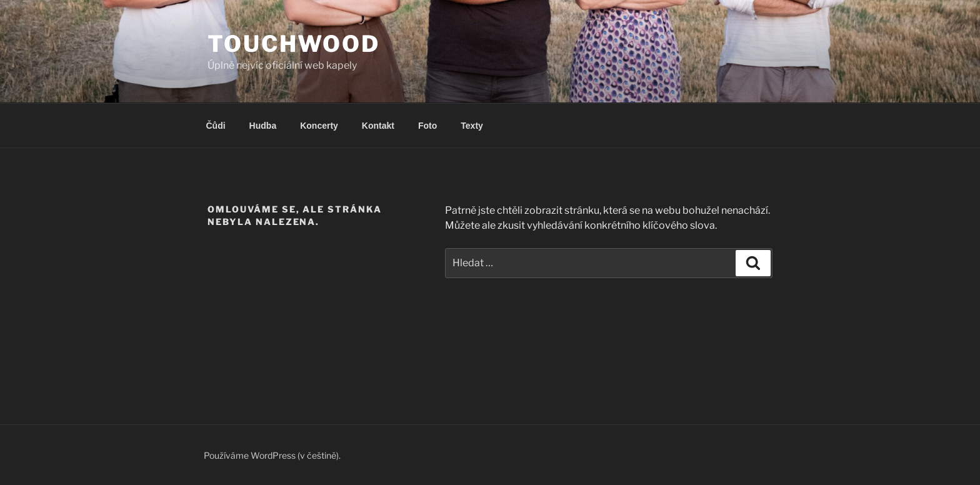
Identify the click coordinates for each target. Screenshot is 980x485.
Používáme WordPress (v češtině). (272, 455)
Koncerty (319, 126)
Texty (472, 126)
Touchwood (294, 44)
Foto (427, 126)
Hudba (263, 126)
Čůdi (216, 126)
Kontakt (378, 126)
